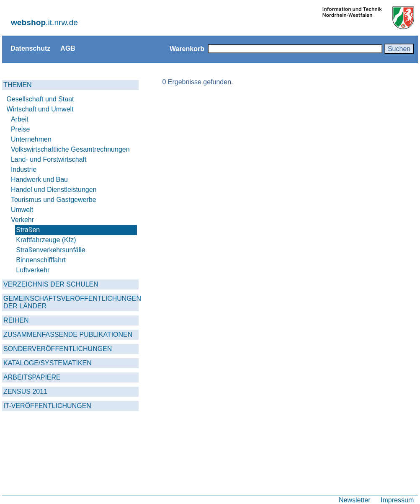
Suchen (399, 49)
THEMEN (18, 85)
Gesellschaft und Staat (40, 99)
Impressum (397, 500)
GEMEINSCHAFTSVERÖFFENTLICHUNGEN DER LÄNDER (71, 302)
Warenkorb (187, 49)
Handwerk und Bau (39, 180)
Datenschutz (30, 48)
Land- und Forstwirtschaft (49, 159)
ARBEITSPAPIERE (32, 377)
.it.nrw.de (44, 22)
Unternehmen (31, 139)
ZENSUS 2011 (25, 392)
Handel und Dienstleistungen (54, 190)
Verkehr (22, 220)
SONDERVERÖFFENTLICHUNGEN (58, 349)
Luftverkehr (33, 270)
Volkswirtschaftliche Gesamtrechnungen (70, 149)
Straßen (28, 230)
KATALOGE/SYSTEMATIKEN (48, 363)
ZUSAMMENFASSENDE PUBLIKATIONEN (68, 335)
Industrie (24, 169)
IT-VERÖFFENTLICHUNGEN (47, 406)
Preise (20, 129)
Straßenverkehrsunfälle (50, 250)
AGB (68, 48)
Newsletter (355, 500)
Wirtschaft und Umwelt (40, 109)
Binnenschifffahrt (41, 260)
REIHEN (16, 320)
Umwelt (22, 210)
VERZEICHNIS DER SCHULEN (51, 284)
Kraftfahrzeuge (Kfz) (46, 240)
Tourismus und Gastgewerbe (54, 200)
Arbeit (20, 119)
